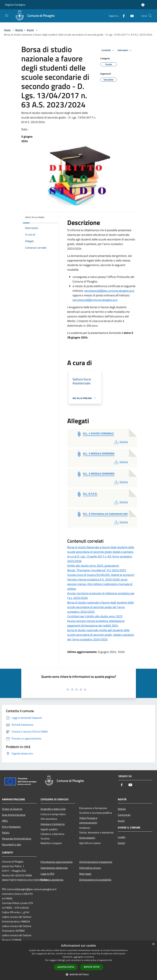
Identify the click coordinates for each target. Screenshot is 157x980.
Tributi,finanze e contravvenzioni (88, 820)
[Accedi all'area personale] (143, 5)
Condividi (108, 50)
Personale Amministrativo (17, 838)
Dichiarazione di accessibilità (95, 880)
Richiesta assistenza (52, 880)
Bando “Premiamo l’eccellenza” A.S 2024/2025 (97, 570)
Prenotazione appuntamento (57, 862)
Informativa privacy (90, 868)
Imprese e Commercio (53, 824)
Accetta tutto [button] (66, 967)
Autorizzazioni (87, 838)
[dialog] (78, 960)
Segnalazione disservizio (54, 868)
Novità (19, 30)
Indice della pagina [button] (35, 217)
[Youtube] (131, 16)
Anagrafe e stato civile (53, 809)
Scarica (121, 442)
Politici (6, 833)
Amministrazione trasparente (96, 862)
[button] (79, 974)
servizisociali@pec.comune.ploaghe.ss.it (109, 291)
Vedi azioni (125, 50)
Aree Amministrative (14, 815)
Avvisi (30, 30)
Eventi (121, 843)
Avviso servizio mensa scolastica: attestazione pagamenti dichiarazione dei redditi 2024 (96, 623)
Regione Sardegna (15, 5)
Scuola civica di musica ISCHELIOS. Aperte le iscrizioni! (101, 575)
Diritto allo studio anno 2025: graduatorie (93, 566)
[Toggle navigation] (7, 15)
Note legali (85, 874)
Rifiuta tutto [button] (92, 967)
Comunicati (124, 815)
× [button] (153, 944)
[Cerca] (150, 16)
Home (7, 30)
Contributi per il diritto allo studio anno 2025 (95, 616)
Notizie (122, 809)
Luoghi (122, 837)
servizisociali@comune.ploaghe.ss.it (95, 300)
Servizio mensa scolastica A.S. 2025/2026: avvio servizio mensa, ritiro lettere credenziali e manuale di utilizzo (100, 584)
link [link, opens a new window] (110, 960)
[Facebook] (122, 16)
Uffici (5, 821)
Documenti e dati (12, 844)
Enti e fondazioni (11, 827)
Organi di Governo (12, 809)
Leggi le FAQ (47, 874)
